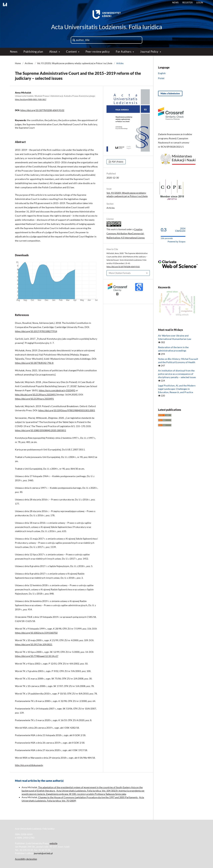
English (162, 73)
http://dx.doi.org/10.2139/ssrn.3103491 (35, 395)
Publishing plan (33, 52)
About (54, 52)
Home (18, 63)
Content (72, 52)
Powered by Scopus (176, 242)
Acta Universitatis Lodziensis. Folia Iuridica (107, 27)
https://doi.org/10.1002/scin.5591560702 (36, 633)
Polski (161, 78)
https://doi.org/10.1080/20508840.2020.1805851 (41, 430)
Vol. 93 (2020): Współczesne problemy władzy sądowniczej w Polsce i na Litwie (75, 63)
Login (200, 2)
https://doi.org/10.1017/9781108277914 (36, 331)
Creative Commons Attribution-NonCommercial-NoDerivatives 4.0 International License (126, 234)
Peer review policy (98, 52)
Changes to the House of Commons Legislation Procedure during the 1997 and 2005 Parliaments (88, 797)
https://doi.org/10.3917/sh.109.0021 (34, 644)
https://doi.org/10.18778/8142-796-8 (34, 363)
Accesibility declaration (26, 859)
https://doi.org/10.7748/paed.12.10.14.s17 (37, 656)
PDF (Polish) (117, 162)
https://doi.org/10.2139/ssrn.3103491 (34, 399)
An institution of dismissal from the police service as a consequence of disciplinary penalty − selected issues (177, 374)
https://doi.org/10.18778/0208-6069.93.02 (42, 110)
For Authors (124, 52)
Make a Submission (170, 93)
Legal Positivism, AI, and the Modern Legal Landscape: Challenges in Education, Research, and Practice (177, 389)
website (53, 843)
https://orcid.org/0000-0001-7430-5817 (31, 99)
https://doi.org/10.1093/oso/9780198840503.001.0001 (67, 410)
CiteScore (180, 230)
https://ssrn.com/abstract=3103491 (57, 390)
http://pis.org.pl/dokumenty (29, 765)
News (14, 52)
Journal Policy (150, 52)
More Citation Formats (120, 273)
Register (187, 2)
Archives (29, 63)
